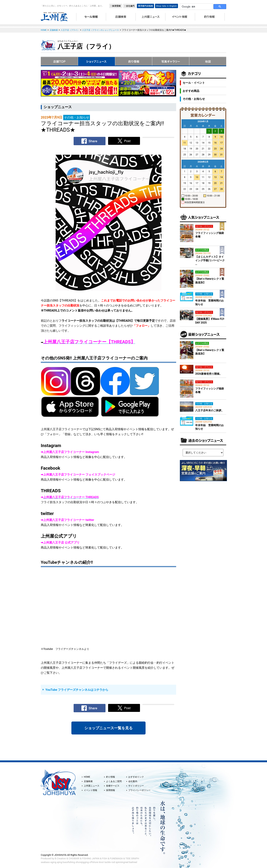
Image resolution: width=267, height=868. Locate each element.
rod (113, 862)
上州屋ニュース (92, 786)
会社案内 (133, 781)
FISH (105, 858)
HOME (87, 777)
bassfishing (69, 862)
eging (53, 862)
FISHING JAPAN (91, 858)
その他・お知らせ (194, 99)
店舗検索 (88, 781)
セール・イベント (194, 83)
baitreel (133, 862)
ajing (60, 862)
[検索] (196, 7)
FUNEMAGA (116, 858)
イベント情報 (90, 790)
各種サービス (113, 786)
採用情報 (111, 790)
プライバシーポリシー (139, 790)
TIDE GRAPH (132, 858)
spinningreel (122, 862)
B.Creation (60, 858)
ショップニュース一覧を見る (108, 728)
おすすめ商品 (191, 91)
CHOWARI (74, 858)
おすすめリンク (136, 777)
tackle (108, 862)
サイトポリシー (136, 786)
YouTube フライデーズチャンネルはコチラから (77, 690)
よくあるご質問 (114, 781)
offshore (94, 862)
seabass (45, 862)
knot (101, 862)
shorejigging (82, 862)
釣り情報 (111, 777)
